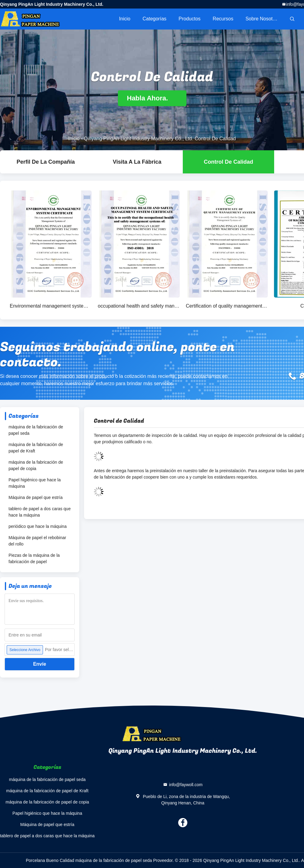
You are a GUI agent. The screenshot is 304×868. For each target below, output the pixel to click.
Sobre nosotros (262, 19)
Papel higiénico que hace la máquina (35, 483)
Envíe (40, 664)
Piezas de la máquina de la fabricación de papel (34, 558)
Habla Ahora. (152, 98)
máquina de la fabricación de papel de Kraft (36, 448)
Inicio (125, 19)
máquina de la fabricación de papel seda (36, 430)
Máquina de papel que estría (35, 497)
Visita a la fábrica (137, 162)
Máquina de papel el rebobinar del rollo (37, 541)
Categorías (154, 19)
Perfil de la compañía (46, 162)
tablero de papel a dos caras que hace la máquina (40, 512)
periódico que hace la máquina (38, 526)
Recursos (223, 19)
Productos (189, 19)
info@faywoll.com (186, 785)
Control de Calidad (228, 162)
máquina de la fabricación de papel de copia (36, 465)
